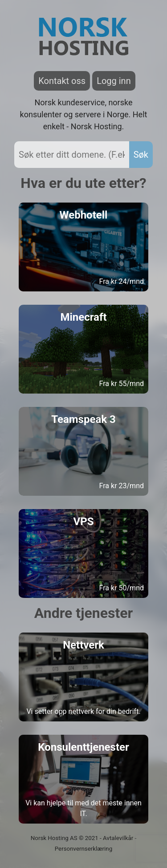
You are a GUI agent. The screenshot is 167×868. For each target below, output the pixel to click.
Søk (141, 155)
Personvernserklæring (83, 849)
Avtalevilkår (118, 838)
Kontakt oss (62, 81)
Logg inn (114, 81)
